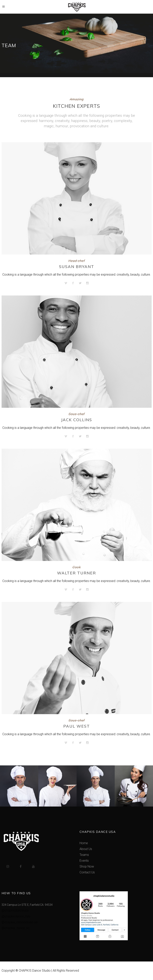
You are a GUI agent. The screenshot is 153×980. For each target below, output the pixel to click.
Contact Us (87, 872)
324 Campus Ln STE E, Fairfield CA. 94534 (27, 905)
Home (84, 843)
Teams (84, 855)
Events (84, 861)
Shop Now (87, 866)
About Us (86, 849)
